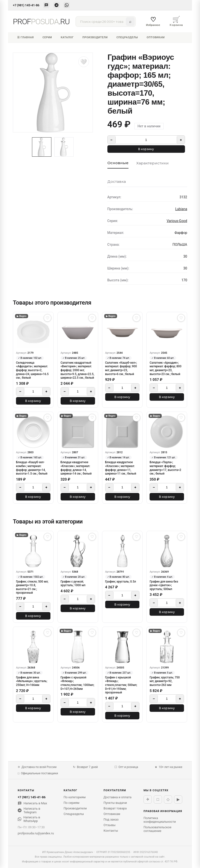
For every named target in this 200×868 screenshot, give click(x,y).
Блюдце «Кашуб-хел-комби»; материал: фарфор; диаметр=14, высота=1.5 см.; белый (32, 468)
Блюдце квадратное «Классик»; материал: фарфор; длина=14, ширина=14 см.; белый (76, 468)
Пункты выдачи (115, 803)
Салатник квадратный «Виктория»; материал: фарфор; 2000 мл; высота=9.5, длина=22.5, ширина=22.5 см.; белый (77, 370)
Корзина (176, 21)
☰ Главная (25, 37)
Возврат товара (115, 808)
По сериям (71, 803)
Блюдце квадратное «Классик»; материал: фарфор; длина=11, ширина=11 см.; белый (121, 468)
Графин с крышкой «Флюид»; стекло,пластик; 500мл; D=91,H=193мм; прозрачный (121, 685)
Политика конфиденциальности (160, 820)
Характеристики (152, 163)
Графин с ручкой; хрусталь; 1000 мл (73, 584)
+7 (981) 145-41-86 (26, 5)
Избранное (153, 21)
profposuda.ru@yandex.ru (36, 833)
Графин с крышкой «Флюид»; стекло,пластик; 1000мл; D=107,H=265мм (77, 683)
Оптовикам (156, 37)
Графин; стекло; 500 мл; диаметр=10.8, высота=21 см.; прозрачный (32, 587)
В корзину (146, 149)
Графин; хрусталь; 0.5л (121, 582)
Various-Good (177, 221)
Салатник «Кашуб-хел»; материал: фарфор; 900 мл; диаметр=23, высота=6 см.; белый (121, 368)
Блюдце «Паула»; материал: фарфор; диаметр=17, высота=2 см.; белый (165, 468)
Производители (95, 37)
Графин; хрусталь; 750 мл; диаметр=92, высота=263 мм (165, 681)
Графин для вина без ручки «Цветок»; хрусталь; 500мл (164, 585)
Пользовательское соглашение (157, 829)
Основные (118, 163)
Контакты (111, 831)
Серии (47, 37)
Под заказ (111, 819)
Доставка (117, 181)
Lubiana (181, 209)
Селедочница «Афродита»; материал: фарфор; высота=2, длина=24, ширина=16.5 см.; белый (32, 370)
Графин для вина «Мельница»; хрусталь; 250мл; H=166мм (32, 681)
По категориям (75, 797)
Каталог (67, 37)
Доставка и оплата (117, 797)
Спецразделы (127, 37)
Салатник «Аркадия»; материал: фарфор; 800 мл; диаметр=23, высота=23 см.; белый (165, 368)
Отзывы (109, 825)
